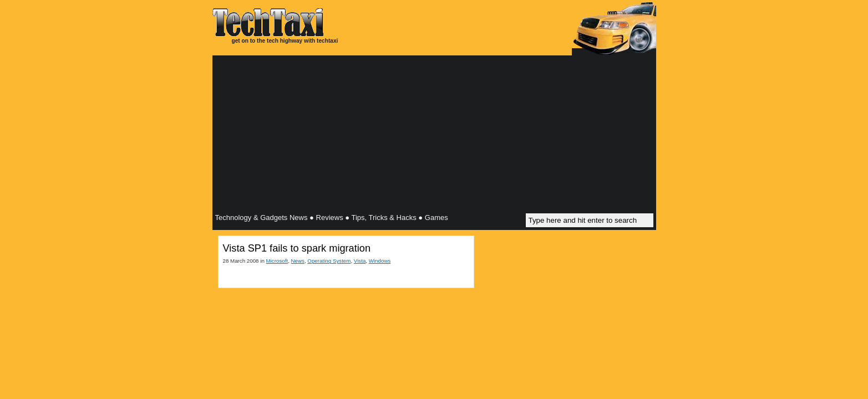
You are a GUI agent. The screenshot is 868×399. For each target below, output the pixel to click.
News (298, 261)
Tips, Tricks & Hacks (384, 218)
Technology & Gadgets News (262, 218)
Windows (380, 261)
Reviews (330, 218)
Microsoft (277, 261)
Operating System (329, 261)
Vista (360, 261)
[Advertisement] (434, 136)
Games (436, 218)
